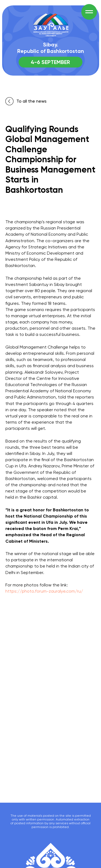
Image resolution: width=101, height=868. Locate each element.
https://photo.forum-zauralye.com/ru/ (44, 591)
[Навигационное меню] (89, 12)
